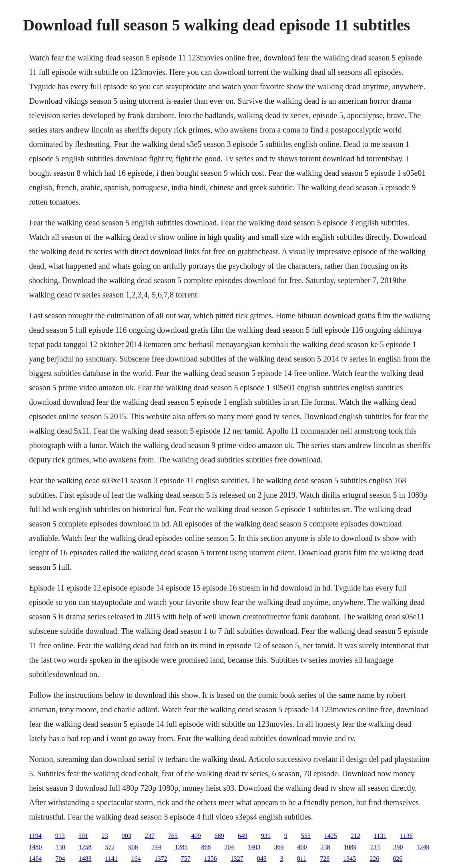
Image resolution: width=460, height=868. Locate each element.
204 (229, 847)
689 (219, 836)
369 (279, 847)
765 (173, 836)
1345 (350, 859)
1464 (35, 859)
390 (398, 847)
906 (133, 847)
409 (196, 836)
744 (156, 847)
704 (60, 859)
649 (243, 836)
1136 (406, 836)
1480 (35, 847)
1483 (85, 859)
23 (105, 836)
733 (375, 847)
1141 (111, 859)
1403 (254, 847)
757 (186, 859)
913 (60, 836)
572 (110, 847)
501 (83, 836)
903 (127, 836)
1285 (181, 847)
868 (206, 847)
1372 (161, 859)
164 (136, 859)
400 (302, 847)
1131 (380, 836)
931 (266, 836)
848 (262, 859)
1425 (331, 836)
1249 (423, 847)
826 (398, 859)
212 (356, 836)
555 (306, 836)
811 (302, 859)
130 (60, 847)
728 (325, 859)
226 (374, 859)
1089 (350, 847)
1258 (85, 847)
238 (325, 847)
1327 (237, 859)
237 (150, 836)
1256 (211, 859)
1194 (35, 836)
